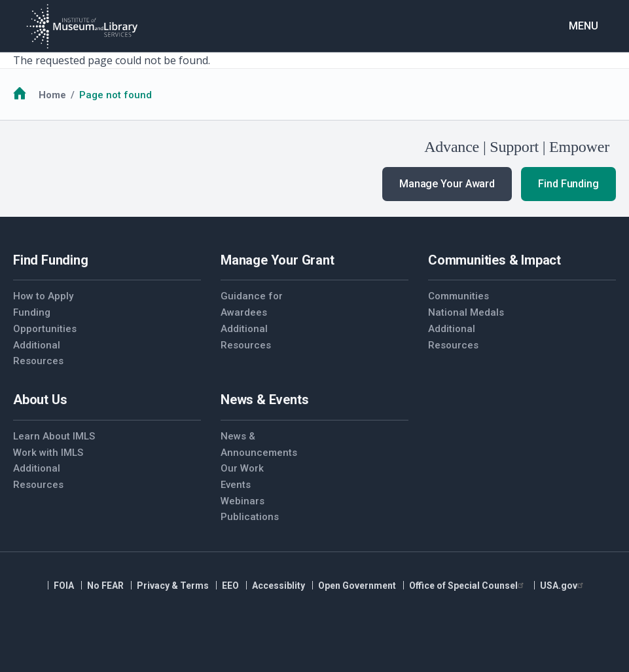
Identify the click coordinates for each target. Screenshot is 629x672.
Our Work (242, 468)
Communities (458, 296)
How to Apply (43, 296)
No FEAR (105, 586)
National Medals (466, 312)
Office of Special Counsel (468, 586)
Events (236, 485)
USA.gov (563, 586)
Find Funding (568, 184)
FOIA (64, 586)
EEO (230, 586)
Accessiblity (279, 586)
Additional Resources (38, 353)
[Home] (82, 26)
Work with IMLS (48, 453)
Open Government (357, 586)
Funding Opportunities (45, 321)
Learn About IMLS (54, 436)
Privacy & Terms (173, 586)
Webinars (243, 501)
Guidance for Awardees (252, 304)
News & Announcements (259, 444)
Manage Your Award (447, 184)
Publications (250, 517)
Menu (584, 26)
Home (52, 95)
